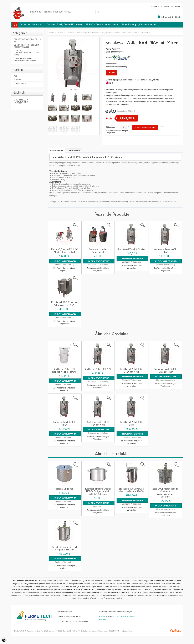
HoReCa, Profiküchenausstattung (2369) (27, 53)
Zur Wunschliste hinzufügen (117, 131)
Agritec (18, 80)
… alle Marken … (22, 83)
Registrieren (176, 6)
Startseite (53, 33)
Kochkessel (117, 33)
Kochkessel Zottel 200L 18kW (64, 423)
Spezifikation (74, 150)
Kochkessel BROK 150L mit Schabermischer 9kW (64, 304)
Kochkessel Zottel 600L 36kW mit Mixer (165, 370)
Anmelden (165, 6)
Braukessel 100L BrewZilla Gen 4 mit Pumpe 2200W (132, 489)
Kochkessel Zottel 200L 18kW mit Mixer (98, 423)
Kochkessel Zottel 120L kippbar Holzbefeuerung (64, 370)
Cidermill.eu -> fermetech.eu (27, 102)
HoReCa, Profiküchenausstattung (102, 24)
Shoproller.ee (175, 630)
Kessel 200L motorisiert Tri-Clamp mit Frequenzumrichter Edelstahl (165, 492)
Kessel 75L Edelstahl (64, 488)
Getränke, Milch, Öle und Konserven (65, 24)
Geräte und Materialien (31, 24)
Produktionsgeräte (83, 33)
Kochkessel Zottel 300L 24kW (165, 251)
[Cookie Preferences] (4, 640)
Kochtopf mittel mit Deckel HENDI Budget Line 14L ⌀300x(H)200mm (98, 491)
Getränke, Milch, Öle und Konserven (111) (26, 46)
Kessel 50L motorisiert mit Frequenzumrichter (64, 548)
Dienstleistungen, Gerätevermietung (140, 24)
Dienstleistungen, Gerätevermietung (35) (25, 60)
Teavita (112, 73)
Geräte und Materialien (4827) (26, 40)
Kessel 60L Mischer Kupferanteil (98, 251)
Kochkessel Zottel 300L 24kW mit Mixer (132, 370)
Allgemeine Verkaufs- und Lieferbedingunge (115, 610)
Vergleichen (111, 133)
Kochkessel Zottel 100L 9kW (132, 249)
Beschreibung (57, 150)
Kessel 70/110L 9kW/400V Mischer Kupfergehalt (64, 251)
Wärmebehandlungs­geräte (101, 33)
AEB (16, 76)
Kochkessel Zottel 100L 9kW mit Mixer (137, 33)
